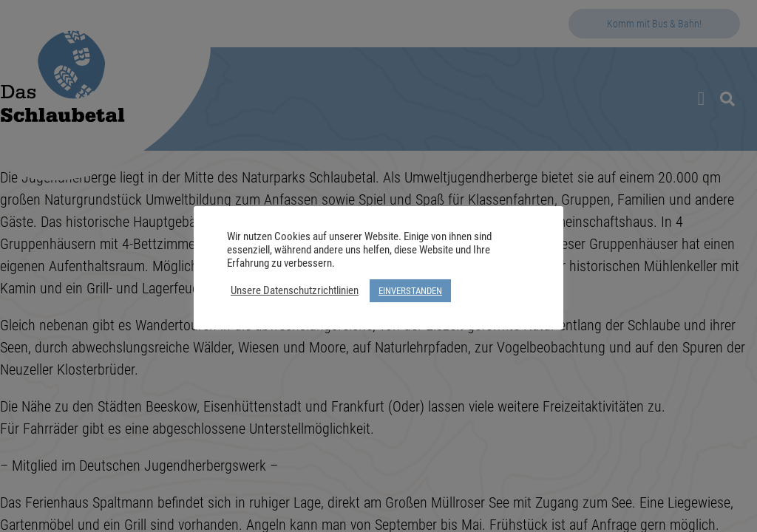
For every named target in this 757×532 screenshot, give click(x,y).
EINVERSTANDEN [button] (410, 290)
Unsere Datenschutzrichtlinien (295, 290)
